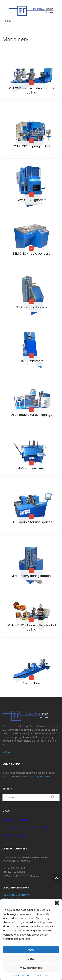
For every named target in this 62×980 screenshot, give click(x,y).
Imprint (46, 975)
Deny (31, 959)
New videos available (15, 835)
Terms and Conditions (16, 895)
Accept (31, 950)
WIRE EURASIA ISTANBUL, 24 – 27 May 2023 (25, 828)
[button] (57, 903)
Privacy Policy (34, 975)
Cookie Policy (19, 975)
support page (43, 777)
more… (7, 752)
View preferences (31, 968)
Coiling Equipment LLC (15, 820)
